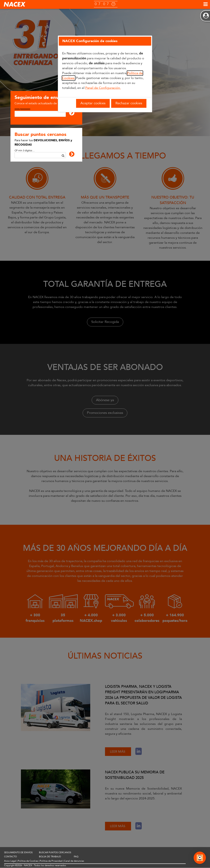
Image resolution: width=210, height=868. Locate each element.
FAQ (76, 857)
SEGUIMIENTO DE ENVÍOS (18, 853)
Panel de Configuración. (103, 88)
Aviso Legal (10, 861)
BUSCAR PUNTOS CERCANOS (55, 853)
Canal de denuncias (74, 861)
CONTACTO (10, 857)
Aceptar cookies (93, 103)
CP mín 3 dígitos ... (25, 150)
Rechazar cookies (129, 103)
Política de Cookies (28, 861)
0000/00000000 (22, 109)
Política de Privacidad (51, 861)
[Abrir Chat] (200, 858)
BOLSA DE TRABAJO (50, 857)
